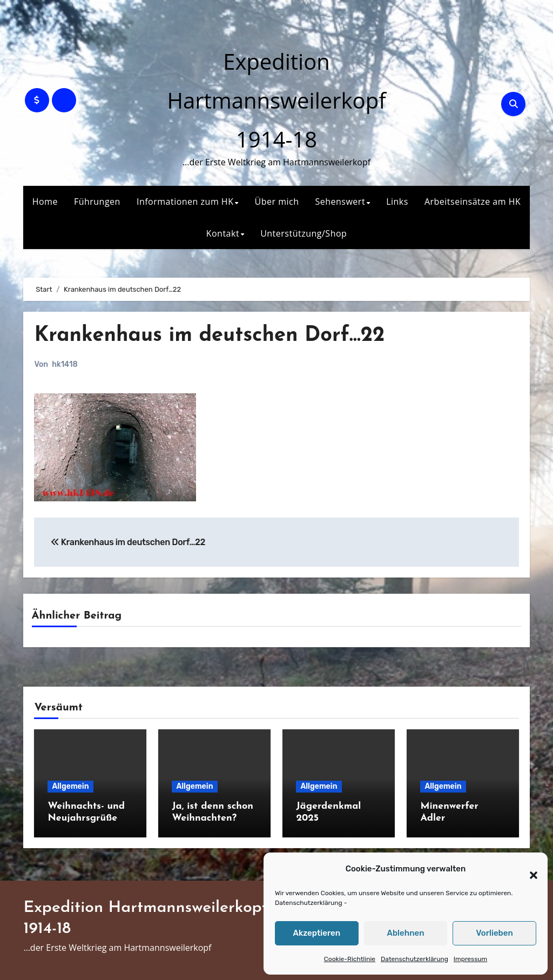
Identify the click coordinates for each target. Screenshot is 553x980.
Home (45, 202)
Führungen (97, 202)
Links (397, 202)
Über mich (277, 202)
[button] (528, 869)
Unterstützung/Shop (304, 233)
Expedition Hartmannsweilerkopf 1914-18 (276, 100)
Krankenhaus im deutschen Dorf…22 (209, 336)
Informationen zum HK (185, 202)
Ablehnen (405, 933)
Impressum (470, 959)
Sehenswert (340, 202)
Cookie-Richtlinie (350, 959)
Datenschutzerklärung (309, 903)
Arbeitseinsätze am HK (473, 202)
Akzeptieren (317, 933)
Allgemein (70, 786)
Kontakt (223, 233)
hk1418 (65, 364)
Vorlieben (495, 933)
